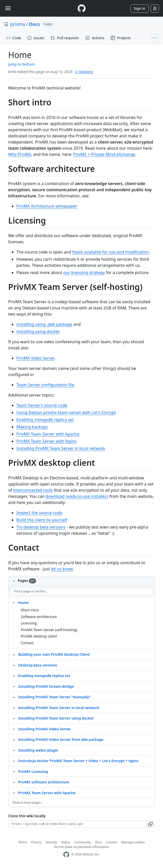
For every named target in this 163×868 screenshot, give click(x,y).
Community (83, 842)
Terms (23, 842)
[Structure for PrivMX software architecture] (14, 782)
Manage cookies (133, 842)
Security (51, 842)
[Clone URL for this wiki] (77, 824)
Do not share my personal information (82, 847)
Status (66, 842)
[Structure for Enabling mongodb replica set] (14, 675)
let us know (62, 569)
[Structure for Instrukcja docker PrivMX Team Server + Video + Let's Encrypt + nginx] (14, 761)
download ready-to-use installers (77, 496)
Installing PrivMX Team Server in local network (61, 448)
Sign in (140, 8)
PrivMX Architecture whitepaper (47, 206)
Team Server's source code (42, 405)
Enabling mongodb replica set (45, 420)
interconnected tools (33, 490)
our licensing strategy (84, 272)
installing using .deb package (44, 324)
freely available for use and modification (111, 252)
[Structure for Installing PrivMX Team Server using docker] (14, 718)
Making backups (32, 427)
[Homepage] (82, 8)
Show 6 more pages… (28, 803)
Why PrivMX (20, 154)
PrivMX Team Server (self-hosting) (49, 630)
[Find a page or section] (81, 591)
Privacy (36, 842)
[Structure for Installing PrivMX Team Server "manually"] (14, 697)
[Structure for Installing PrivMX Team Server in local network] (14, 708)
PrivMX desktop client (39, 636)
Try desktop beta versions (41, 527)
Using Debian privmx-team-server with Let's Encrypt (66, 412)
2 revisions (84, 72)
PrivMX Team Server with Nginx (46, 441)
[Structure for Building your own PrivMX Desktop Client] (14, 654)
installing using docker (38, 331)
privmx (18, 24)
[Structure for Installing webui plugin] (14, 750)
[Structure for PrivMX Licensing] (14, 771)
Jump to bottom (21, 64)
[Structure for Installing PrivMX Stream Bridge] (14, 686)
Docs (34, 24)
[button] (151, 824)
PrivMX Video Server (35, 358)
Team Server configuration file (45, 385)
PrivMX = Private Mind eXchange (104, 154)
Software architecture (39, 617)
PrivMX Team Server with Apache (48, 434)
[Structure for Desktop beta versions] (14, 665)
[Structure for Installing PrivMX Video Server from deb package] (14, 739)
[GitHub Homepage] (66, 855)
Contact (27, 643)
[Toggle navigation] (8, 8)
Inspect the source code (39, 513)
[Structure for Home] (14, 602)
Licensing (29, 623)
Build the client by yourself (42, 520)
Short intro (30, 610)
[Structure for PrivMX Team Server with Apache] (14, 793)
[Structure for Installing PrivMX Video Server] (14, 729)
